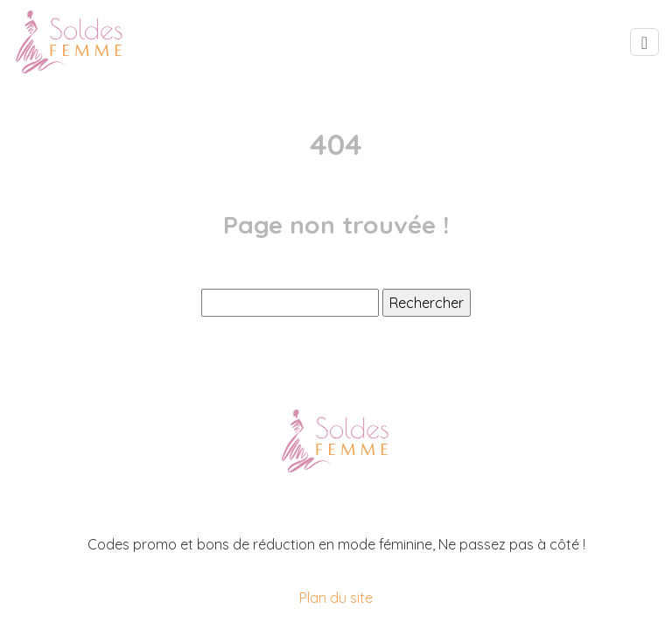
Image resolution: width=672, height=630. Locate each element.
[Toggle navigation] (644, 42)
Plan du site (336, 598)
